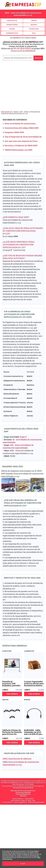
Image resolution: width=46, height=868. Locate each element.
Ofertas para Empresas (23, 792)
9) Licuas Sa (8, 411)
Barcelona (30, 385)
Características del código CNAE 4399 (22, 128)
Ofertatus (23, 796)
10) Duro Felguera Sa (11, 416)
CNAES (27, 38)
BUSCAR (38, 58)
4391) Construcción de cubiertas (17, 759)
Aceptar (23, 864)
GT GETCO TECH (7, 651)
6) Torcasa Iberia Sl (10, 398)
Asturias (30, 403)
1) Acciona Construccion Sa (13, 376)
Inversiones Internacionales (23, 788)
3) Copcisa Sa (8, 385)
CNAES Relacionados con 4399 (18, 150)
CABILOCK (5, 700)
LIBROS (33, 38)
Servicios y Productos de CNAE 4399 (21, 145)
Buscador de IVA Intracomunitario (23, 791)
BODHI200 (27, 700)
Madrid (29, 376)
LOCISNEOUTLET (29, 651)
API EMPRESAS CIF (17, 38)
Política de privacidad (36, 802)
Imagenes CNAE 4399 (14, 132)
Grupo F (23, 437)
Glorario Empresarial (23, 794)
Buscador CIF (7, 112)
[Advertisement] (23, 87)
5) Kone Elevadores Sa (11, 394)
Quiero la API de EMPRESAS (23, 51)
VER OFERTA (12, 694)
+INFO (5, 690)
